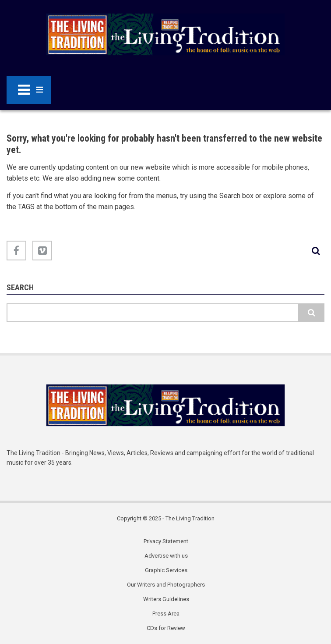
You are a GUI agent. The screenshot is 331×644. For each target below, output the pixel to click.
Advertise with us (166, 556)
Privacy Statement (166, 541)
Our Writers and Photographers (166, 585)
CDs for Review (166, 628)
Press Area (166, 614)
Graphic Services (166, 570)
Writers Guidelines (166, 599)
